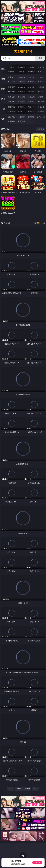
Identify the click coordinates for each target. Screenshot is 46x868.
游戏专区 (41, 67)
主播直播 (31, 81)
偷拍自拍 (21, 87)
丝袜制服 (21, 81)
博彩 (3, 69)
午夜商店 (21, 117)
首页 (11, 789)
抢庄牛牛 (41, 72)
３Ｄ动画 (41, 77)
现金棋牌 (31, 72)
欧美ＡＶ (31, 77)
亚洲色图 (21, 97)
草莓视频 (31, 117)
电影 (3, 89)
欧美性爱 (41, 87)
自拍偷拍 (21, 77)
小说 (3, 109)
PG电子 (11, 67)
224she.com (23, 52)
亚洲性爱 (11, 87)
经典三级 (21, 91)
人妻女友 (31, 107)
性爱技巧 (41, 111)
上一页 (19, 789)
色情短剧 (21, 121)
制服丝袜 (11, 91)
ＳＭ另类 (41, 81)
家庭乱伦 (21, 107)
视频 (3, 79)
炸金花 (21, 72)
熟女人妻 (11, 81)
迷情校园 (11, 111)
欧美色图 (31, 97)
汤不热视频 (41, 117)
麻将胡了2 (11, 72)
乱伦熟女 (31, 91)
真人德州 (21, 67)
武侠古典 (41, 107)
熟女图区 (31, 101)
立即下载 (37, 862)
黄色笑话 (31, 111)
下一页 (27, 789)
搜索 (40, 58)
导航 (3, 119)
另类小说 (21, 111)
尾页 (35, 789)
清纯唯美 (21, 101)
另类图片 (41, 101)
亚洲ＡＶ (11, 77)
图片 (3, 99)
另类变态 (41, 91)
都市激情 (11, 107)
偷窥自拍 (11, 97)
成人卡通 (31, 87)
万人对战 (31, 67)
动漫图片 (41, 97)
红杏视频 (11, 121)
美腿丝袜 (11, 101)
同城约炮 (11, 117)
